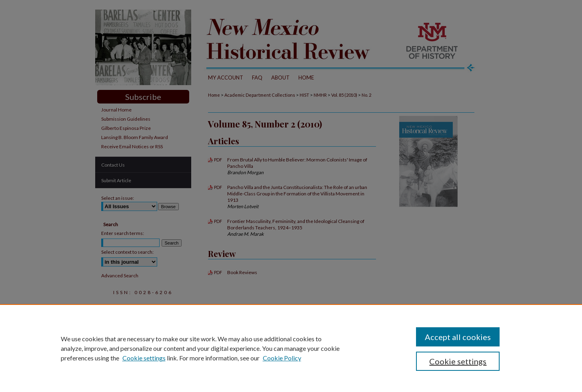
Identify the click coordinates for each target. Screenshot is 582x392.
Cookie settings (144, 358)
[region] (291, 348)
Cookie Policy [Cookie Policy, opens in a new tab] (282, 358)
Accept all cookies (458, 337)
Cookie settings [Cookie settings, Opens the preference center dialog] (458, 361)
